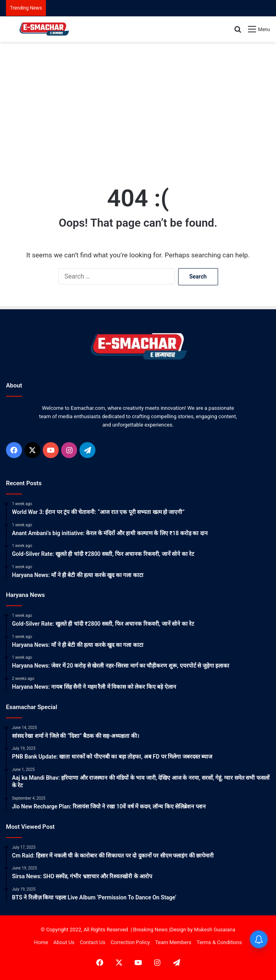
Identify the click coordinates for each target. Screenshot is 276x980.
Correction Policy (130, 942)
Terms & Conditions (219, 942)
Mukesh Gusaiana (215, 930)
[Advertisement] (138, 106)
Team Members (173, 942)
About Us (64, 942)
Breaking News (150, 930)
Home (41, 942)
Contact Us (93, 942)
